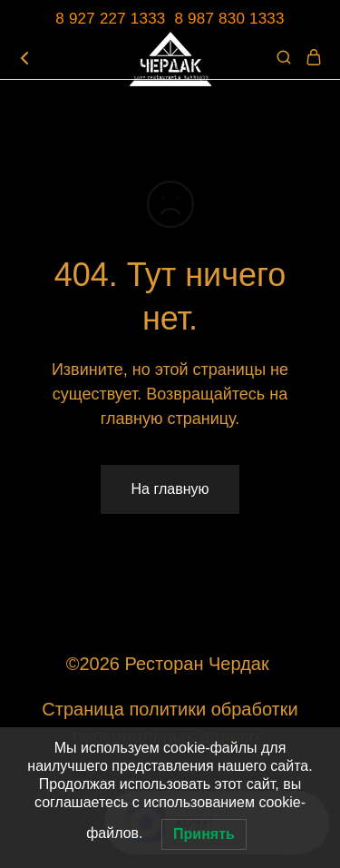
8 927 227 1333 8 (121, 19)
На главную (170, 489)
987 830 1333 (236, 19)
